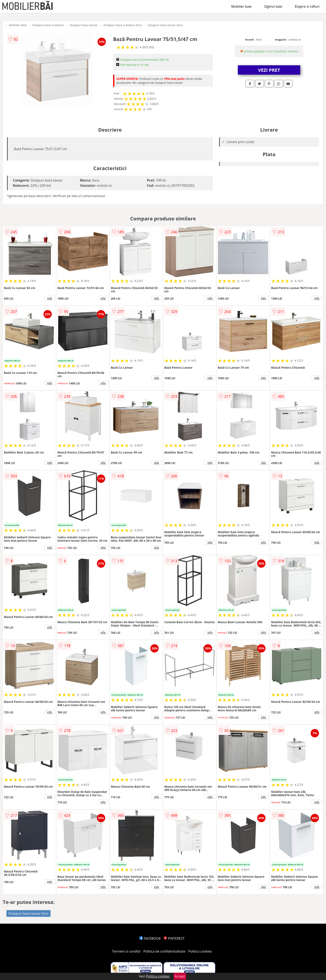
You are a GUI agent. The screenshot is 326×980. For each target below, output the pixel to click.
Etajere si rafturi (307, 6)
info (50, 298)
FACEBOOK (150, 938)
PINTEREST (174, 938)
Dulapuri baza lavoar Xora (165, 25)
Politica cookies (200, 951)
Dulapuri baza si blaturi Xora (123, 25)
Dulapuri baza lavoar (84, 25)
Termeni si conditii (126, 951)
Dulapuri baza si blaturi (48, 25)
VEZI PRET (269, 70)
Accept (180, 976)
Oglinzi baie (273, 6)
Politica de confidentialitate (164, 951)
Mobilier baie (241, 6)
